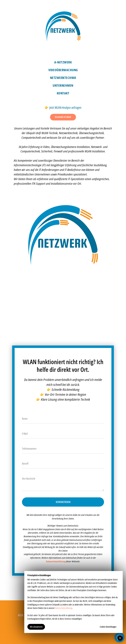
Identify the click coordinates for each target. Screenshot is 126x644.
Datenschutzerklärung (64, 608)
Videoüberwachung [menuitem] (63, 70)
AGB (21, 615)
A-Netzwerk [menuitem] (63, 62)
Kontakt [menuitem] (63, 93)
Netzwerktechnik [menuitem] (63, 78)
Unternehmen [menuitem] (63, 85)
